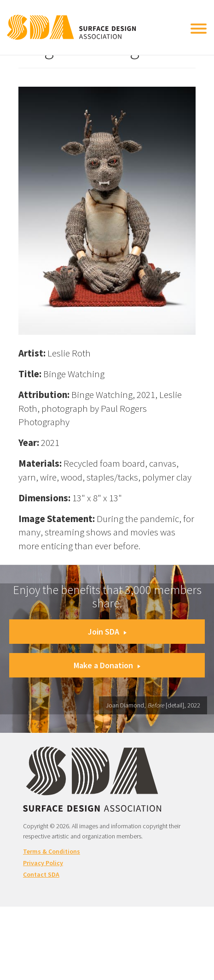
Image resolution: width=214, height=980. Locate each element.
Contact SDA (41, 874)
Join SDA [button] (107, 632)
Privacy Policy (43, 863)
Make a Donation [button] (107, 665)
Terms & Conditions (52, 851)
